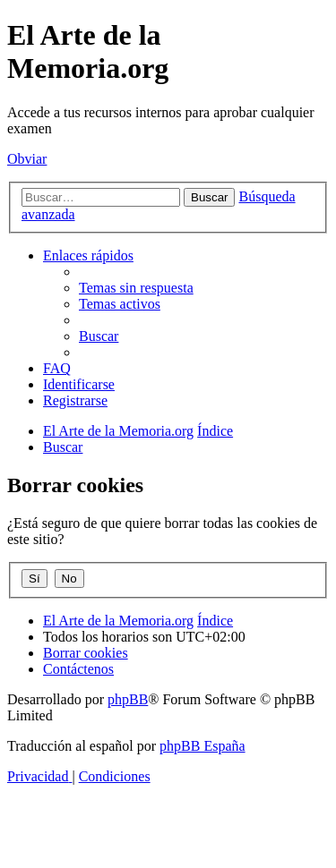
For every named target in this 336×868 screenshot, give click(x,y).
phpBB (128, 699)
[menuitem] (136, 288)
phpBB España (202, 746)
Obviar (27, 159)
